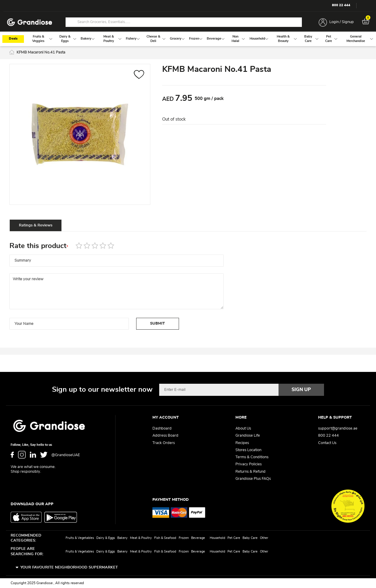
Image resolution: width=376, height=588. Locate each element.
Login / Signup (342, 22)
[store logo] (30, 22)
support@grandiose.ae (338, 429)
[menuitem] (38, 40)
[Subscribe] (301, 390)
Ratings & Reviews (36, 227)
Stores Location (248, 450)
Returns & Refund (250, 472)
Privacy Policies (249, 464)
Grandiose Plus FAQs (253, 479)
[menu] (188, 40)
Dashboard (162, 429)
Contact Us (327, 443)
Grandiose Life (248, 436)
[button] (139, 76)
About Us (243, 429)
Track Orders (164, 443)
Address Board (165, 436)
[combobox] (184, 22)
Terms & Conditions (252, 457)
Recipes (242, 443)
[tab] (36, 226)
